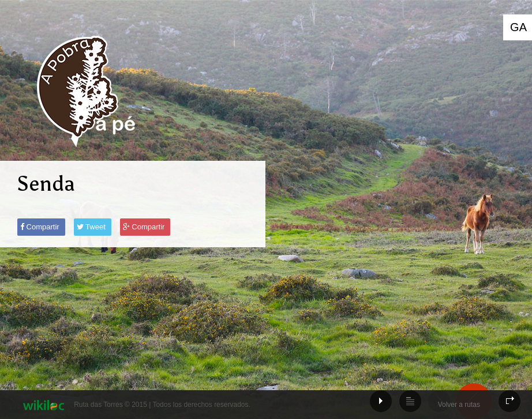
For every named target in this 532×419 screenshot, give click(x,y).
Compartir (40, 227)
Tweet (91, 227)
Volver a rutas (459, 405)
